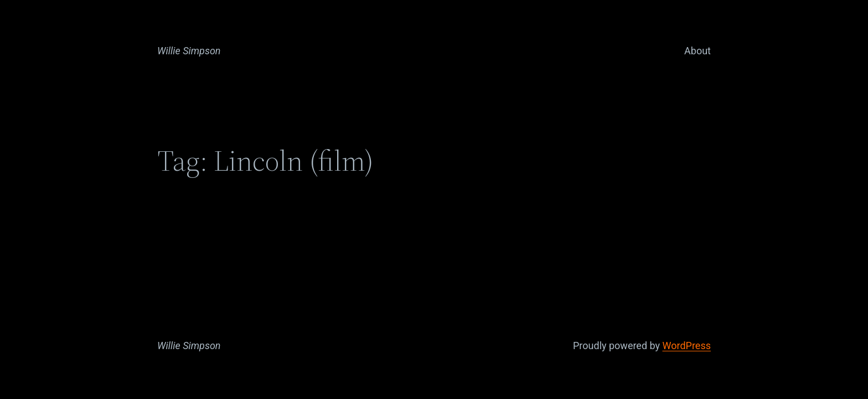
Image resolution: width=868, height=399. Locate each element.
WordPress (687, 346)
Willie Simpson (189, 51)
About (697, 51)
